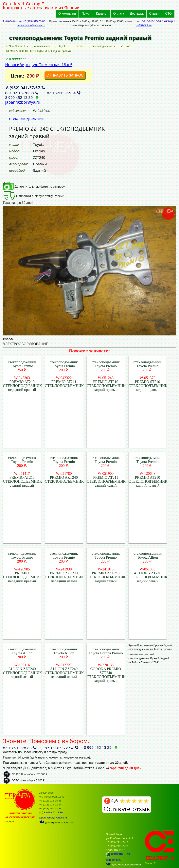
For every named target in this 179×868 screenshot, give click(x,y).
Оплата (119, 14)
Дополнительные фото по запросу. (34, 187)
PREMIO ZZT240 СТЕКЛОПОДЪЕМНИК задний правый (38, 51)
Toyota (63, 46)
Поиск (86, 14)
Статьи (154, 14)
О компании (67, 14)
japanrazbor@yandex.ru (31, 25)
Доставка (137, 14)
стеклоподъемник (102, 46)
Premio (79, 46)
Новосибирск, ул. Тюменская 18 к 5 (39, 65)
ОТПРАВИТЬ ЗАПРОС (65, 75)
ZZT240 (126, 46)
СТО (168, 14)
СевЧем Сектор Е (16, 46)
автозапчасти (43, 46)
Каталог (102, 14)
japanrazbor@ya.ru (23, 102)
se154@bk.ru (144, 25)
